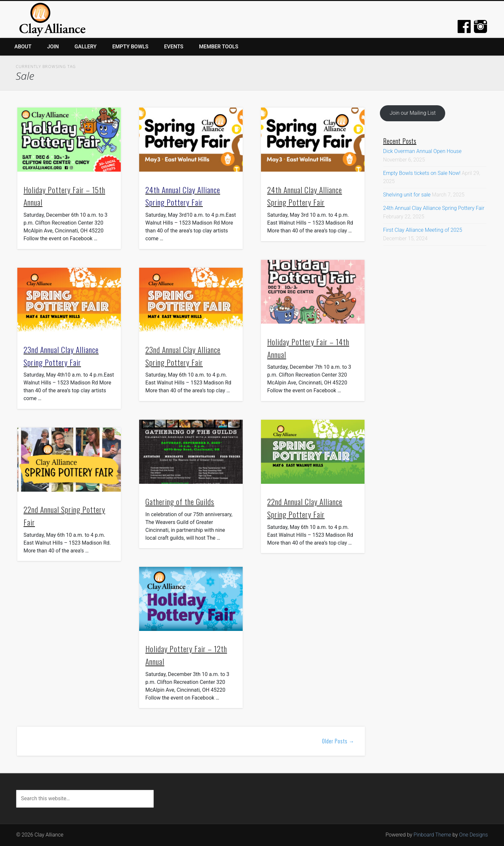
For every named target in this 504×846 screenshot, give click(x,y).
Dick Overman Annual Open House (422, 151)
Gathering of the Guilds (180, 501)
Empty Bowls (130, 47)
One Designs (474, 835)
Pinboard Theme (432, 835)
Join (53, 47)
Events (174, 47)
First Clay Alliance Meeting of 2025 (423, 230)
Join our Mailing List (413, 113)
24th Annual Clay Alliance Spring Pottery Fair (434, 208)
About (23, 47)
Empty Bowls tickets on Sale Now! (422, 173)
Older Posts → (338, 741)
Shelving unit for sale (407, 195)
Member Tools (219, 47)
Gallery (86, 47)
